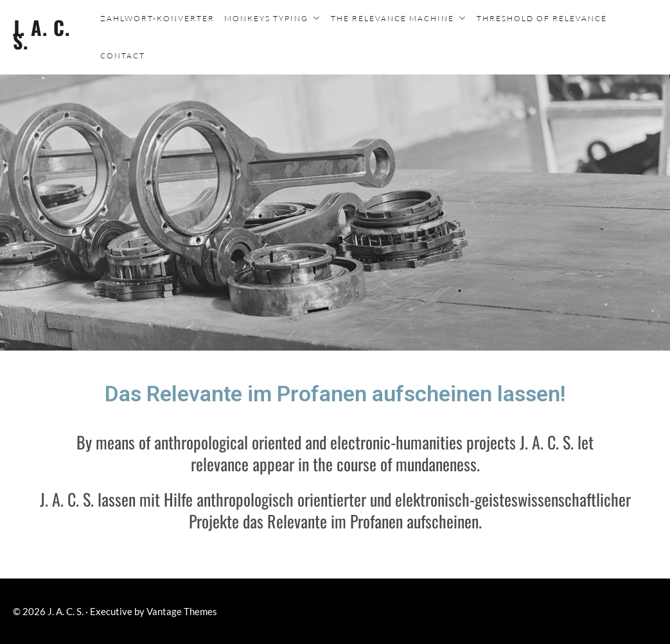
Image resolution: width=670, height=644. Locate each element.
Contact (123, 56)
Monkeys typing (266, 18)
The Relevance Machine (392, 18)
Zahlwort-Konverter (157, 18)
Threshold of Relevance (542, 18)
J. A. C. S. (41, 34)
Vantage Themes (182, 611)
